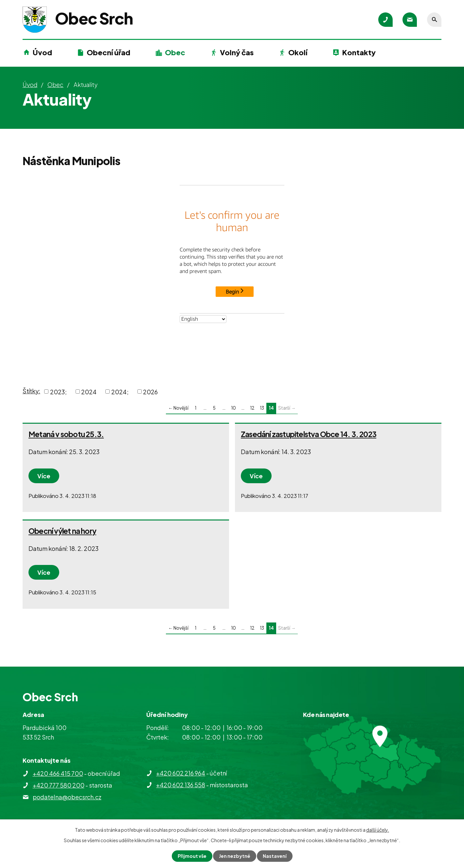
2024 (89, 391)
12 (252, 408)
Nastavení (275, 856)
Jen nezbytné (235, 856)
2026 (150, 391)
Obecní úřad (108, 52)
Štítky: (31, 391)
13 (262, 408)
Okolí (298, 52)
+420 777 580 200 (59, 785)
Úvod (42, 52)
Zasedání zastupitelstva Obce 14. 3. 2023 (309, 434)
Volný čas (237, 52)
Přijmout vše (192, 856)
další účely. (378, 830)
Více (44, 476)
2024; (120, 391)
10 (233, 408)
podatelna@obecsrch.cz (67, 797)
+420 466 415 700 (58, 773)
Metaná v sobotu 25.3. (66, 434)
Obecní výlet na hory (62, 531)
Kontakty (359, 52)
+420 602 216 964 (181, 773)
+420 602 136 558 (181, 785)
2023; (58, 391)
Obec (175, 52)
